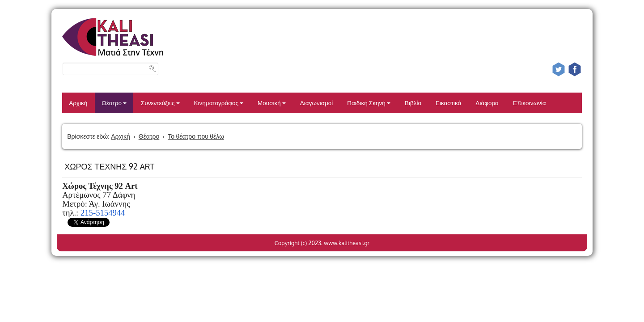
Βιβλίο (413, 103)
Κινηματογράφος (219, 103)
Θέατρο (114, 103)
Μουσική (272, 103)
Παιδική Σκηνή (369, 103)
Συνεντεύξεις (160, 103)
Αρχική (78, 103)
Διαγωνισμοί (316, 103)
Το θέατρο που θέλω (196, 136)
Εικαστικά (448, 103)
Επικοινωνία (530, 103)
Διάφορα (487, 103)
